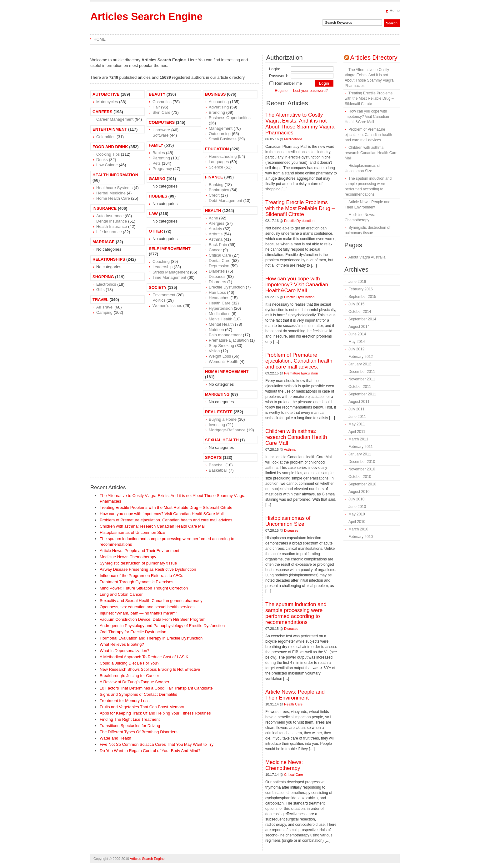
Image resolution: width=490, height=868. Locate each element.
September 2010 (362, 484)
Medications (220, 314)
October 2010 (360, 477)
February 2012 (361, 357)
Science (216, 167)
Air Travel (105, 307)
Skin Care (161, 112)
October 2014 (360, 312)
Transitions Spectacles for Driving (130, 726)
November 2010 (362, 469)
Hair (156, 107)
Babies (159, 153)
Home (395, 11)
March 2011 (358, 439)
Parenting (161, 158)
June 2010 (357, 507)
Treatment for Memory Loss (125, 701)
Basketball (218, 470)
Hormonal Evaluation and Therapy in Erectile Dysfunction (151, 638)
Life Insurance (109, 232)
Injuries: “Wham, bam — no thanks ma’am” (138, 613)
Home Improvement (227, 371)
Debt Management (225, 201)
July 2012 (356, 349)
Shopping (103, 277)
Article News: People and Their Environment (140, 551)
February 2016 (361, 289)
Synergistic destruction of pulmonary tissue (138, 563)
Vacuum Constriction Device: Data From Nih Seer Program (153, 619)
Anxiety (215, 229)
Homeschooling (223, 156)
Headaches (219, 298)
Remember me (285, 83)
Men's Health (220, 319)
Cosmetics (162, 102)
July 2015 (356, 304)
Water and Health (115, 738)
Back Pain (218, 245)
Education (217, 149)
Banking (216, 185)
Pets (157, 163)
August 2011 (359, 402)
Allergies (217, 223)
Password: (279, 76)
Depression (219, 266)
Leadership (162, 267)
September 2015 (362, 297)
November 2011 (362, 379)
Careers (102, 112)
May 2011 (357, 424)
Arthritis (216, 234)
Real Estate (219, 412)
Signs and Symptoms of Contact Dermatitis (138, 694)
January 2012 (360, 364)
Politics (159, 300)
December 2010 (362, 462)
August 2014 (359, 327)
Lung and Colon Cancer (121, 594)
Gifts (100, 290)
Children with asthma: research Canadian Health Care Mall (153, 526)
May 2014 (357, 342)
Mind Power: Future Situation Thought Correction (144, 588)
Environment (164, 295)
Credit (214, 195)
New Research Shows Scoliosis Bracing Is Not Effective (150, 669)
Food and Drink (110, 147)
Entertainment (110, 129)
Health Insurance (112, 226)
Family (156, 145)
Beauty (157, 94)
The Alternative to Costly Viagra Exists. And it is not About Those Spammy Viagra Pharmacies (300, 124)
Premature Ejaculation (229, 340)
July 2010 (356, 499)
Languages (219, 162)
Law (153, 214)
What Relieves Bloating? (122, 644)
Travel (100, 300)
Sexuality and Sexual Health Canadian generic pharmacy (151, 601)
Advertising (219, 107)
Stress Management (171, 272)
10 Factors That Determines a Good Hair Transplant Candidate (156, 688)
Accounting (219, 102)
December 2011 (362, 372)
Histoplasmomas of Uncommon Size (132, 532)
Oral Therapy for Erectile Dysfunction (133, 632)
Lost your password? (310, 91)
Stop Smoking (221, 346)
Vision (214, 351)
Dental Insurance (112, 221)
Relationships (109, 259)
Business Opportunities (230, 118)
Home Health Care (113, 198)
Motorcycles (107, 102)
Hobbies (158, 196)
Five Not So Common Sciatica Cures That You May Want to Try (157, 744)
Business (215, 94)
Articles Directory (374, 58)
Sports (213, 457)
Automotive (106, 94)
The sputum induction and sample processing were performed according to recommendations (296, 613)
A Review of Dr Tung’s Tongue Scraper (135, 682)
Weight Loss (220, 356)
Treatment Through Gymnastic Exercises (137, 582)
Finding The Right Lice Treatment (130, 719)
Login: (275, 69)
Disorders (217, 282)
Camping (104, 312)
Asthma (216, 239)
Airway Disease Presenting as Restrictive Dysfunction (148, 569)
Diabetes (217, 271)
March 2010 (358, 529)
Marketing (217, 394)
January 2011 (360, 454)
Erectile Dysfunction (227, 287)
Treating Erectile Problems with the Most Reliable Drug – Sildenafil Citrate (166, 507)
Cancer (215, 250)
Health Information (115, 175)
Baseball (217, 465)
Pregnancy (162, 169)
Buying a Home (223, 419)
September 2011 (362, 394)
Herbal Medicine (111, 193)
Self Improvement (170, 249)
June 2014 (357, 334)
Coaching (161, 261)
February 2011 (361, 447)
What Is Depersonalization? (125, 651)
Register (282, 91)
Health (213, 211)
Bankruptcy (219, 190)
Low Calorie (107, 165)
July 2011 (356, 409)
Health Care (220, 303)
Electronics (106, 284)
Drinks (102, 160)
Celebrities (106, 137)
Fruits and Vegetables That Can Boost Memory (142, 707)
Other (156, 231)
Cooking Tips (108, 154)
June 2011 (357, 417)
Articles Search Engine (146, 16)
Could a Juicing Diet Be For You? (130, 663)
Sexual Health (222, 440)
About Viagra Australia (367, 257)
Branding (217, 112)
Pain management (225, 335)
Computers (162, 122)
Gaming (157, 179)
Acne (213, 218)
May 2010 (357, 514)
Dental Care (220, 261)
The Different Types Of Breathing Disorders (139, 732)
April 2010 (357, 522)
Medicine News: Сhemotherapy (128, 557)
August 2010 (359, 492)
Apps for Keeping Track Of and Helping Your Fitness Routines (155, 713)
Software (160, 135)
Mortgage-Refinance (227, 430)
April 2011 (357, 432)
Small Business (223, 139)
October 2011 (360, 387)
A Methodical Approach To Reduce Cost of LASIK (144, 657)
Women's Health (224, 361)
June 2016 (357, 282)
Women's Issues (167, 306)
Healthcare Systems (114, 188)
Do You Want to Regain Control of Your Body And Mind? (150, 751)
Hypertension (221, 308)
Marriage (104, 242)
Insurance (105, 208)
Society (158, 287)
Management (221, 128)
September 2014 (362, 319)
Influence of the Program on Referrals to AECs (141, 576)
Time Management (169, 277)
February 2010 (361, 537)
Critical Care (220, 255)
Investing (217, 425)
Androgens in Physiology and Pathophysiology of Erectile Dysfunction (162, 626)
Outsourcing (220, 134)
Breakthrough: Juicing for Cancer (129, 676)
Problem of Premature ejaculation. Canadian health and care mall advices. (167, 520)
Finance (214, 177)
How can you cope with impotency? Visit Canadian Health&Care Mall (162, 514)
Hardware (161, 130)
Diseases (217, 276)
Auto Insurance (110, 216)
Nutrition (216, 330)
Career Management (115, 119)
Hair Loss (217, 292)
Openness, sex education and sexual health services (147, 607)
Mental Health (221, 324)
